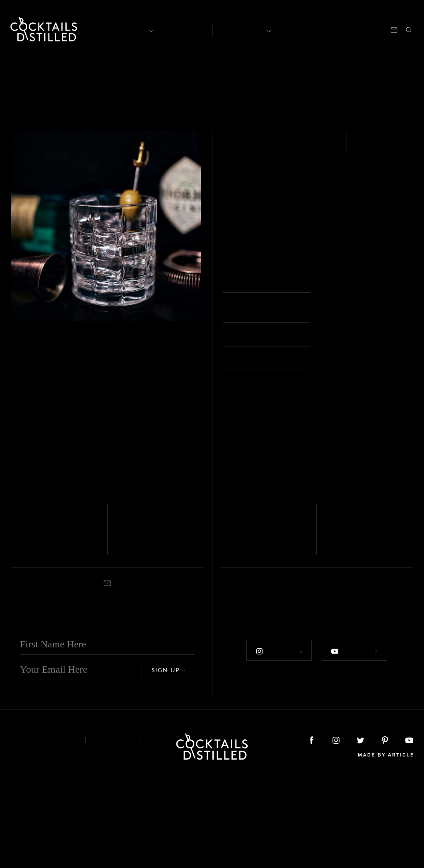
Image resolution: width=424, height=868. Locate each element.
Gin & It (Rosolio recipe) (160, 621)
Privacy (113, 828)
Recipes (242, 29)
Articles (182, 29)
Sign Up (169, 758)
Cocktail (353, 640)
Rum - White (235, 603)
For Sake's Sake (260, 614)
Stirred (19, 640)
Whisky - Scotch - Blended (41, 603)
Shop (311, 29)
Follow (278, 738)
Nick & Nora (148, 640)
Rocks (337, 282)
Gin (231, 147)
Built (366, 147)
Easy (300, 147)
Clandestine (40, 614)
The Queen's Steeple (356, 621)
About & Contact (42, 828)
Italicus (333, 603)
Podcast (339, 29)
